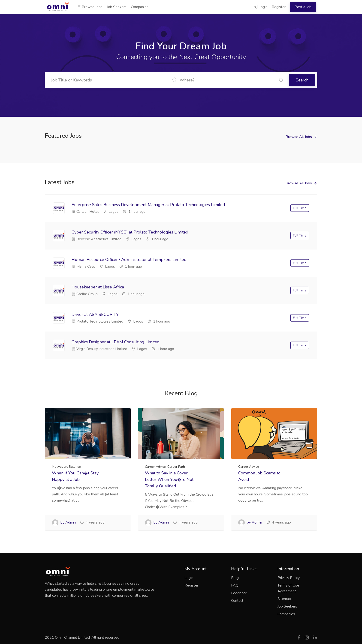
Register (279, 7)
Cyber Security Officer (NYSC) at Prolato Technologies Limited (130, 232)
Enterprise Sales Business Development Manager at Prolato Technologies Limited (148, 205)
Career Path (176, 467)
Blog (235, 578)
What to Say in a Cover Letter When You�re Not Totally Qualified (169, 479)
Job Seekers (117, 7)
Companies (140, 7)
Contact (237, 601)
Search (302, 80)
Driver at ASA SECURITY (95, 315)
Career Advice (155, 467)
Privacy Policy (289, 578)
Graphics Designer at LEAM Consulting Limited (116, 342)
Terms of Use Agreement (288, 588)
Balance (75, 467)
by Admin (64, 522)
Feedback (239, 593)
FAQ (235, 585)
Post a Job (303, 7)
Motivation (60, 467)
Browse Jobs (90, 7)
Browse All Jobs (299, 137)
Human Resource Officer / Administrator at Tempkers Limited (129, 260)
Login (260, 7)
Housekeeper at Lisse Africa (98, 287)
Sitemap (284, 599)
